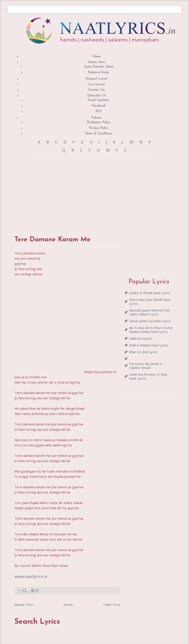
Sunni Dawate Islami (99, 67)
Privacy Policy (99, 128)
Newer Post (24, 605)
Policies (97, 118)
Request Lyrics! (97, 79)
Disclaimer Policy (99, 122)
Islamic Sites (97, 62)
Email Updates (99, 100)
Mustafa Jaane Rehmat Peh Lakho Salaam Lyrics (149, 312)
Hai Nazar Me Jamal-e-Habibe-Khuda (146, 366)
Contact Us (96, 90)
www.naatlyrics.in (31, 576)
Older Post (112, 605)
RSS (99, 111)
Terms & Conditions (99, 134)
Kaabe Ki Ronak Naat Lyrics (150, 293)
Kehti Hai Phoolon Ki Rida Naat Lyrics (148, 376)
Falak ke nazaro (141, 338)
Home (97, 57)
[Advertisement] (92, 191)
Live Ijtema (96, 85)
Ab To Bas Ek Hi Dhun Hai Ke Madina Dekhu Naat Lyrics (151, 330)
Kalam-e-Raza (99, 73)
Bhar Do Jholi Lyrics (143, 352)
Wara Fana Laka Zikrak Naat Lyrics (150, 301)
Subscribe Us (97, 96)
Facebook (99, 106)
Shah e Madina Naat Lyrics (149, 345)
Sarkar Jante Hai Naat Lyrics (150, 321)
